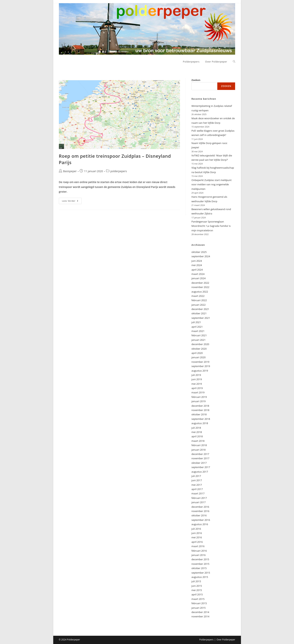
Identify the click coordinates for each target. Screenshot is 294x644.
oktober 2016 (199, 515)
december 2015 (200, 559)
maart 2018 (198, 441)
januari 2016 (198, 555)
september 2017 (201, 467)
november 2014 (200, 616)
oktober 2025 (199, 252)
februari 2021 (199, 335)
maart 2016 (198, 546)
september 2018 (201, 419)
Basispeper (70, 171)
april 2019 (197, 388)
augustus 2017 (200, 472)
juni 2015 (197, 586)
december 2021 (200, 309)
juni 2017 (197, 480)
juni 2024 (197, 261)
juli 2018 (196, 428)
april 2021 (197, 327)
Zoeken (196, 80)
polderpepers (119, 171)
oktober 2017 (199, 463)
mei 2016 (197, 537)
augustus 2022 (200, 292)
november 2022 (200, 287)
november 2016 (200, 511)
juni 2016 (197, 533)
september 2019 (201, 366)
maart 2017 (198, 493)
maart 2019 (198, 392)
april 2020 (197, 353)
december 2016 (200, 507)
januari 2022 (198, 305)
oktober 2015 (199, 568)
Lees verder (72, 202)
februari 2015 (199, 603)
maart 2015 (198, 599)
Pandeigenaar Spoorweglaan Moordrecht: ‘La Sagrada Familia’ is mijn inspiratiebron (211, 226)
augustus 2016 (200, 524)
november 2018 (200, 410)
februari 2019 (199, 397)
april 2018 (197, 436)
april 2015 (197, 594)
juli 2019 (196, 375)
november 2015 (200, 564)
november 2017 (200, 458)
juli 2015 (196, 581)
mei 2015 (197, 590)
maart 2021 (198, 331)
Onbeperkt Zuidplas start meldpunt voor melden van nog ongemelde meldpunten (211, 184)
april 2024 (197, 270)
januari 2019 (198, 401)
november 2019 (200, 362)
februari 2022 (199, 300)
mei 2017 (197, 485)
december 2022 (200, 283)
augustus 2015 (200, 577)
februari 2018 (199, 445)
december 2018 (200, 406)
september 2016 (201, 520)
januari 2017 (198, 502)
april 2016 (197, 542)
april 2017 (197, 489)
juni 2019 (197, 379)
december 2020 (200, 344)
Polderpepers (206, 640)
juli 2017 (196, 476)
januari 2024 (198, 278)
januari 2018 (198, 450)
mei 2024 (197, 265)
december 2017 (200, 454)
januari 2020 (198, 357)
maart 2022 (198, 296)
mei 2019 (197, 384)
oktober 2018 (199, 414)
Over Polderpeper (226, 640)
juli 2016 (196, 529)
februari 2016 (199, 551)
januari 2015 (198, 608)
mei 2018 (197, 432)
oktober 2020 (199, 349)
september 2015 (201, 573)
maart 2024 (198, 274)
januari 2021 (198, 340)
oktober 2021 (199, 313)
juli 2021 (196, 322)
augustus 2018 (200, 423)
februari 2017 (199, 498)
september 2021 (201, 318)
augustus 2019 (200, 371)
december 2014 (200, 612)
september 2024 (201, 256)
